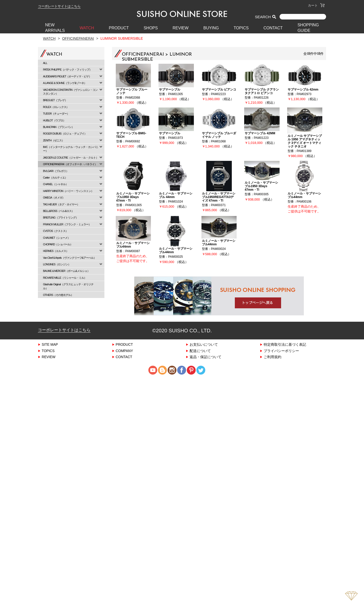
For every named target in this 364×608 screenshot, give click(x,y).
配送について (200, 351)
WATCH (87, 28)
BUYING (211, 28)
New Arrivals (55, 28)
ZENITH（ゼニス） (54, 140)
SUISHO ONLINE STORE (182, 14)
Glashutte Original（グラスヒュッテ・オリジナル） (68, 286)
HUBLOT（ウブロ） (54, 120)
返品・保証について (206, 357)
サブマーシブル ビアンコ (219, 89)
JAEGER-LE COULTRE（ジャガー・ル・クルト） (71, 157)
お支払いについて (204, 344)
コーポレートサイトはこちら (59, 6)
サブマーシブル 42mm (303, 89)
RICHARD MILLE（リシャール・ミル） (65, 278)
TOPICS (241, 28)
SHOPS (151, 28)
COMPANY (125, 351)
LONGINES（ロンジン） (57, 264)
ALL (45, 63)
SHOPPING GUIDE (308, 28)
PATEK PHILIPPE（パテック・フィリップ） (67, 69)
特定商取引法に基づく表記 (285, 344)
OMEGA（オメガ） (54, 197)
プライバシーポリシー (281, 351)
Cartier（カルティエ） (55, 177)
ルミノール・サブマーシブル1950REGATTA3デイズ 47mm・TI (219, 197)
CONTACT (273, 28)
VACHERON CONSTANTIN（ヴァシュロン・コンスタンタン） (70, 92)
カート (316, 5)
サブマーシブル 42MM (260, 133)
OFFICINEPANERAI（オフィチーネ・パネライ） (70, 164)
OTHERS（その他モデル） (58, 295)
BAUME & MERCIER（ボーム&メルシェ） (66, 271)
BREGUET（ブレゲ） (55, 100)
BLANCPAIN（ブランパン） (59, 127)
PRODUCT (119, 28)
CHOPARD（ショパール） (58, 244)
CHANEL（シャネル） (55, 184)
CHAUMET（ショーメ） (56, 238)
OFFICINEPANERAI (78, 38)
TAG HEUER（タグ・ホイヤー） (61, 204)
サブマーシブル (170, 89)
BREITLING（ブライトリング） (61, 217)
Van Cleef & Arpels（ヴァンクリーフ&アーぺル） (70, 258)
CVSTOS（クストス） (55, 231)
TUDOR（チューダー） (56, 113)
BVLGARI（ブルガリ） (56, 171)
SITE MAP (50, 344)
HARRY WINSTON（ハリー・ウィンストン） (68, 191)
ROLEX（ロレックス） (56, 107)
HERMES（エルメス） (56, 251)
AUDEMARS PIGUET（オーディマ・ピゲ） (67, 76)
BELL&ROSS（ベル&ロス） (59, 211)
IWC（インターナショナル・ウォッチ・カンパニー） (71, 149)
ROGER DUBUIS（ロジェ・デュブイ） (65, 133)
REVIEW (181, 28)
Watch (49, 38)
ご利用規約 (272, 357)
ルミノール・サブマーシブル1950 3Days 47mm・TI (133, 197)
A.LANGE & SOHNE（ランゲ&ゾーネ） (65, 83)
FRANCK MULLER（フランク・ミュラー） (67, 224)
